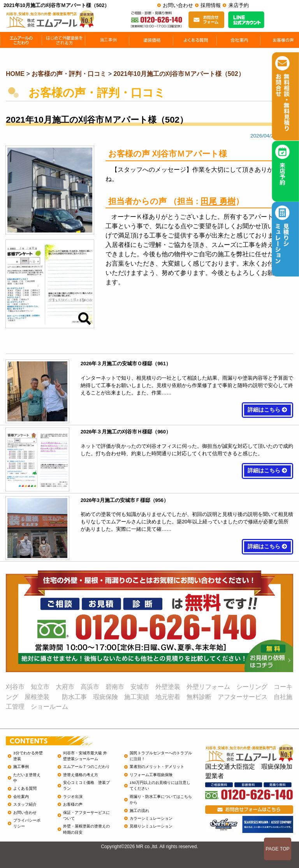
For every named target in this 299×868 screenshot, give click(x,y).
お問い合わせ (178, 5)
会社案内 (21, 797)
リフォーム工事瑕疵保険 (151, 775)
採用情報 (211, 5)
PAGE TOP (278, 849)
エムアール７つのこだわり (86, 767)
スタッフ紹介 (25, 804)
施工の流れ (139, 811)
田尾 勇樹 (218, 201)
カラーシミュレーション (151, 818)
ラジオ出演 (73, 797)
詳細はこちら (267, 410)
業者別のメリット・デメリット (157, 767)
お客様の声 (73, 804)
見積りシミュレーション (151, 826)
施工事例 (21, 767)
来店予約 (239, 5)
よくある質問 (25, 788)
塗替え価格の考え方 (81, 775)
